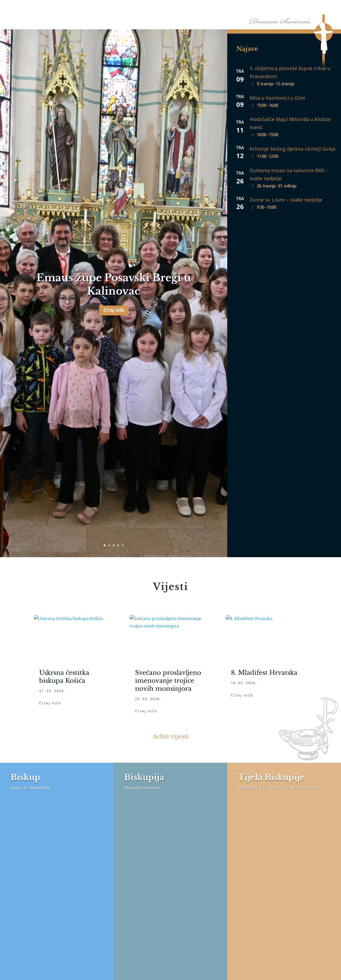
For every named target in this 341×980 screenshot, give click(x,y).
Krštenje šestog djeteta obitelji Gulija (293, 149)
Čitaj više (114, 357)
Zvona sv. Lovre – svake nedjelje (286, 200)
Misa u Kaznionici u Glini (277, 98)
